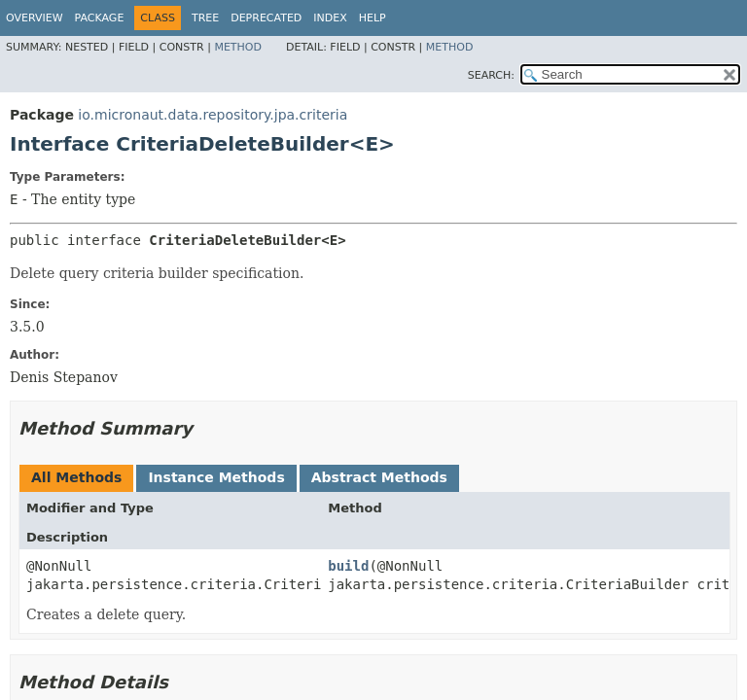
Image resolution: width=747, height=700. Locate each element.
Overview (35, 18)
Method (238, 47)
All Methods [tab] (76, 477)
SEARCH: (491, 75)
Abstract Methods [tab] (379, 477)
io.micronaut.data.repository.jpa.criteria (213, 115)
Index (330, 18)
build (348, 566)
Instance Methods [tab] (216, 477)
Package (100, 18)
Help (373, 18)
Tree (205, 18)
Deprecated (266, 18)
